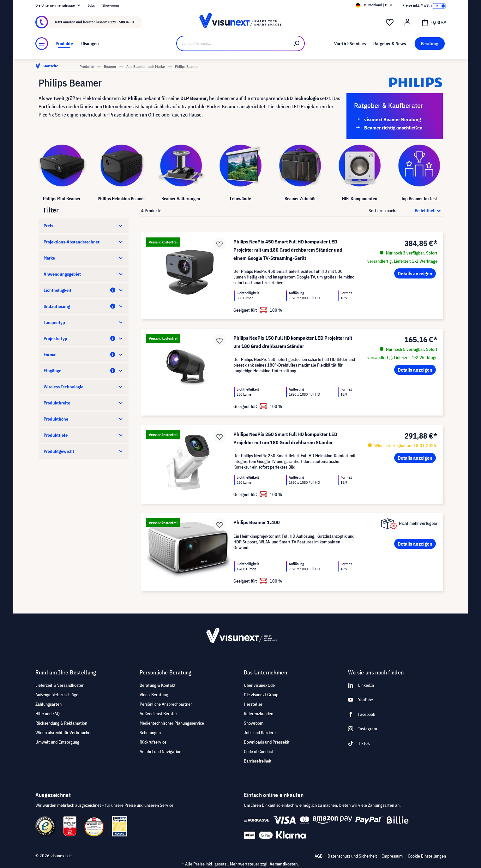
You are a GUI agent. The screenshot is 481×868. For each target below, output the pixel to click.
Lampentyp (84, 322)
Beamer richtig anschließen (393, 128)
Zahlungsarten (48, 704)
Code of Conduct (259, 751)
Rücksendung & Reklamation (61, 723)
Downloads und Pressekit (267, 742)
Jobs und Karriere (260, 733)
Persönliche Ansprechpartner (166, 704)
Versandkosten (284, 864)
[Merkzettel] (390, 22)
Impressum (392, 856)
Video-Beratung (154, 695)
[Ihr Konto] (407, 22)
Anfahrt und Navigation (160, 751)
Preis (84, 226)
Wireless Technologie (84, 387)
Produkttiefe (84, 435)
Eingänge (84, 371)
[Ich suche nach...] (233, 43)
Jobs (91, 5)
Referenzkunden (259, 714)
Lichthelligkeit (84, 290)
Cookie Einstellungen (427, 856)
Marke (84, 258)
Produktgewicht (84, 451)
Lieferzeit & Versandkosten (60, 685)
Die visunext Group (261, 695)
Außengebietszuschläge (57, 695)
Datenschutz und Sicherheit (352, 856)
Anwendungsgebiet (84, 274)
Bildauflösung (84, 306)
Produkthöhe (84, 419)
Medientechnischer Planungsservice (172, 723)
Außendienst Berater (158, 714)
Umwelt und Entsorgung (57, 742)
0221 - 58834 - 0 (121, 22)
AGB (319, 856)
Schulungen (150, 733)
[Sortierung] (420, 211)
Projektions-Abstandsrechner (84, 242)
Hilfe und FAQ (48, 714)
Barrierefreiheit (258, 761)
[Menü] (42, 44)
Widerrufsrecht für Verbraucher (64, 733)
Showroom (111, 5)
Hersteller (253, 704)
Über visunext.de (259, 685)
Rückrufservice (153, 742)
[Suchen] (297, 43)
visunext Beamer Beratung (393, 119)
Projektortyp (84, 338)
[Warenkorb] (434, 22)
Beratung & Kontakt (158, 685)
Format (84, 355)
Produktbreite (84, 403)
